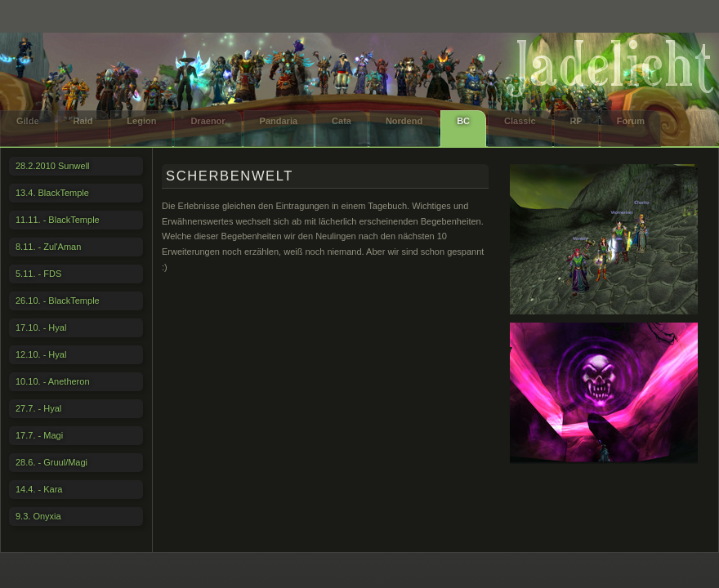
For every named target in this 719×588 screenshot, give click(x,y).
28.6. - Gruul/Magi (51, 462)
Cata (342, 121)
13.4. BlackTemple (52, 193)
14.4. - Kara (39, 489)
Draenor (208, 121)
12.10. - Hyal (41, 354)
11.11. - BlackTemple (58, 220)
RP (576, 121)
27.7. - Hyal (38, 408)
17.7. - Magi (39, 435)
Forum (631, 121)
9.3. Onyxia (38, 516)
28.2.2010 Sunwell (53, 166)
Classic (520, 121)
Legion (141, 121)
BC (463, 121)
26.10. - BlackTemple (58, 301)
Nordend (404, 121)
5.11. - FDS (38, 274)
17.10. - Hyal (41, 327)
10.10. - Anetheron (53, 381)
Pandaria (279, 121)
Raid (83, 121)
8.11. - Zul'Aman (48, 247)
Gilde (28, 121)
